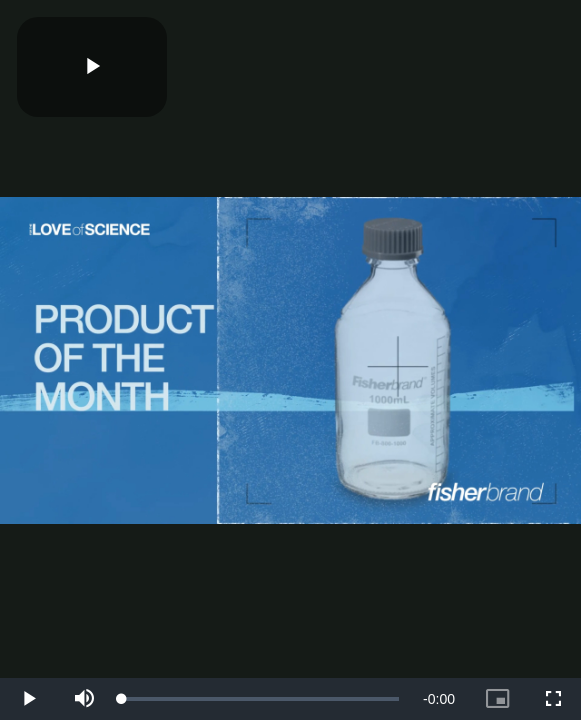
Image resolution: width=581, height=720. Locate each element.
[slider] (260, 699)
